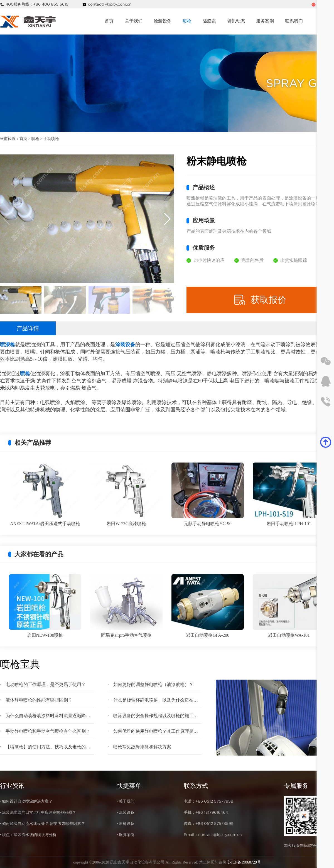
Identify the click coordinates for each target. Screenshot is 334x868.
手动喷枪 (51, 139)
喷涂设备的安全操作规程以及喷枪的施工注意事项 (157, 716)
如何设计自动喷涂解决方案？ (27, 801)
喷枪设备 (127, 824)
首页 (109, 21)
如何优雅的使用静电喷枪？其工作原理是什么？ (157, 731)
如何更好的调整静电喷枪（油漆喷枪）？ (153, 684)
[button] (167, 219)
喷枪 (187, 21)
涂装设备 (163, 21)
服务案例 (265, 21)
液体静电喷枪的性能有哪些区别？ (39, 700)
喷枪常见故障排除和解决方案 (142, 747)
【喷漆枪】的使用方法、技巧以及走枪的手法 (50, 747)
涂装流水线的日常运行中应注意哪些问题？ (39, 812)
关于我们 (134, 21)
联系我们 (294, 21)
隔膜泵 (209, 21)
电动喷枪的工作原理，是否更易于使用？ (46, 684)
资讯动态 (236, 21)
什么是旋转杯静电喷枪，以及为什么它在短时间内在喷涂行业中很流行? (157, 700)
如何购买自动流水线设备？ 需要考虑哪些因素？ (43, 824)
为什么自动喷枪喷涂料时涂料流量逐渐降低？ (50, 716)
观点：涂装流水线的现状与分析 (29, 835)
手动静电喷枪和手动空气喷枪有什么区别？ (48, 731)
